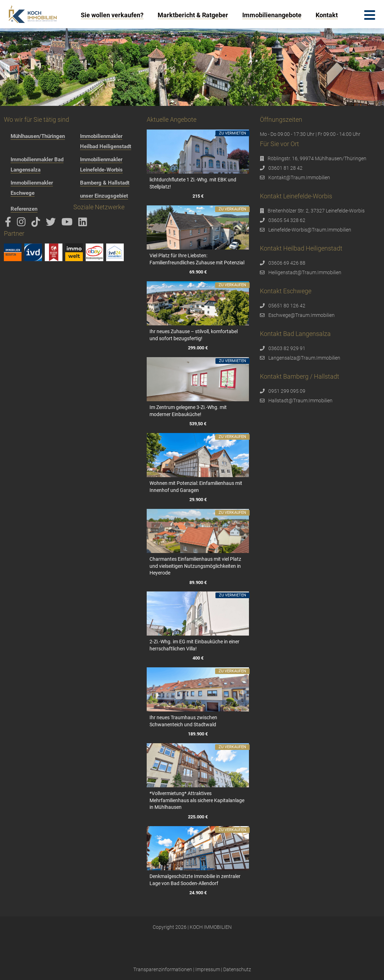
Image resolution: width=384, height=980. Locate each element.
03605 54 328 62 (287, 220)
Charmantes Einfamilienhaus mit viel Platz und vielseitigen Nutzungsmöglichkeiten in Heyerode (195, 566)
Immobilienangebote (272, 15)
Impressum (208, 969)
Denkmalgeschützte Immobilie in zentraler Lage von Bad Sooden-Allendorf (195, 880)
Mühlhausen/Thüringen (38, 136)
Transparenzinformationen (163, 969)
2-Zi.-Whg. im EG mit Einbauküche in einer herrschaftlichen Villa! (194, 645)
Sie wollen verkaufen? (112, 15)
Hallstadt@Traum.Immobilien (300, 401)
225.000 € (198, 817)
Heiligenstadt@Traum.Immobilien (305, 272)
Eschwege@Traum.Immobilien (301, 315)
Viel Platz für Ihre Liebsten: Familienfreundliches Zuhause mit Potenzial (197, 259)
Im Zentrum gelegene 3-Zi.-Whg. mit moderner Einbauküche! (188, 411)
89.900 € (198, 582)
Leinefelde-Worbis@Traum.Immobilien (310, 230)
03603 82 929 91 (287, 348)
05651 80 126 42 (287, 306)
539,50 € (198, 424)
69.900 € (198, 272)
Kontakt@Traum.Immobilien (299, 178)
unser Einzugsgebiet (104, 196)
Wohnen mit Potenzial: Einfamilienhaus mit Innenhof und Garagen (196, 487)
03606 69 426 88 (287, 263)
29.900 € (198, 500)
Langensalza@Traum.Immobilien (304, 358)
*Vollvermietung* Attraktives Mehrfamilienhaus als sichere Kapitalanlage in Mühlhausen (197, 800)
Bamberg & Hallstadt (105, 183)
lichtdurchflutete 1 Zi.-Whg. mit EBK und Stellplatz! (193, 183)
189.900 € (198, 734)
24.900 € (198, 893)
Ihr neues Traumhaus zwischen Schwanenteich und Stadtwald (183, 721)
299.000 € (198, 348)
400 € (198, 658)
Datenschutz (237, 969)
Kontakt (327, 15)
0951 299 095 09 (287, 391)
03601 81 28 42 (285, 168)
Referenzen (24, 209)
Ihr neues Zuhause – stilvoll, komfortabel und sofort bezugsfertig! (194, 335)
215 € (198, 196)
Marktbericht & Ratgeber (193, 15)
